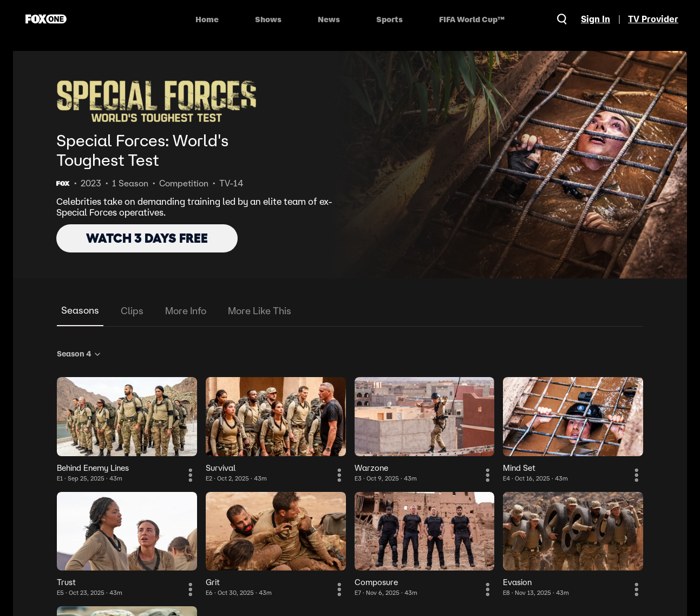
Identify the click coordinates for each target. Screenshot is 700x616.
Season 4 (79, 354)
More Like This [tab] (260, 311)
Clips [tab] (132, 311)
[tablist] (350, 311)
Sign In (596, 19)
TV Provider (653, 19)
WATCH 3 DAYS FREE (147, 238)
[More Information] (191, 475)
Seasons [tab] (80, 310)
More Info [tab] (186, 311)
